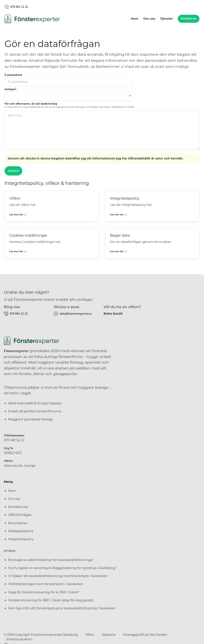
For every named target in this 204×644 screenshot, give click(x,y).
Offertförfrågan (20, 515)
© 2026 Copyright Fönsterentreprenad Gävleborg (37, 635)
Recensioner (18, 523)
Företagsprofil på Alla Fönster (134, 635)
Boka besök (113, 314)
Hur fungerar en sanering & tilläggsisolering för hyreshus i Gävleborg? (62, 568)
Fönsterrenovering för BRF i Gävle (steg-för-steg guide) (51, 600)
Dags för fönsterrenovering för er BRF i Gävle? (44, 592)
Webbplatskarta (21, 531)
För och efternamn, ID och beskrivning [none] (31, 104)
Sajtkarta (100, 635)
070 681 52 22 (14, 440)
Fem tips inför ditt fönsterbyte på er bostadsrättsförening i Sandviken (62, 608)
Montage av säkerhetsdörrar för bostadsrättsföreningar (51, 560)
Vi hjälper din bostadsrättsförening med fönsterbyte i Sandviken (58, 576)
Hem (135, 19)
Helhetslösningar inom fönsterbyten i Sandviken (46, 584)
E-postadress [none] (13, 75)
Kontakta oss (189, 19)
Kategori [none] (10, 89)
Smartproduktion (173, 635)
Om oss (149, 19)
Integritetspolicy (21, 539)
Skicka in (14, 171)
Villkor (82, 635)
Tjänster (166, 19)
